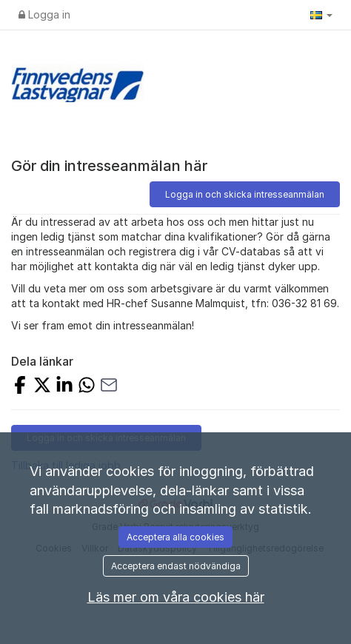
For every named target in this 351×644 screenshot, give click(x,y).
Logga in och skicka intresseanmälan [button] (245, 194)
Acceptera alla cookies (175, 537)
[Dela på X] (42, 387)
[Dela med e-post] (109, 387)
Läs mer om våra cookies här (176, 597)
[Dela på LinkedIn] (64, 387)
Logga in (44, 14)
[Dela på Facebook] (20, 387)
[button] (321, 15)
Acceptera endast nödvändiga (176, 566)
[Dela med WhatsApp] (87, 387)
